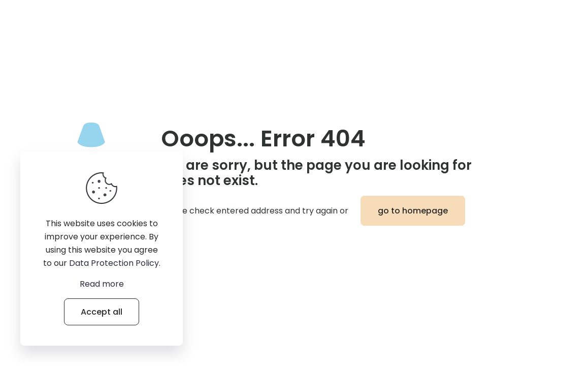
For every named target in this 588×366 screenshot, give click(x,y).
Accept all (102, 312)
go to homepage (413, 211)
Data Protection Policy (114, 263)
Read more (102, 284)
